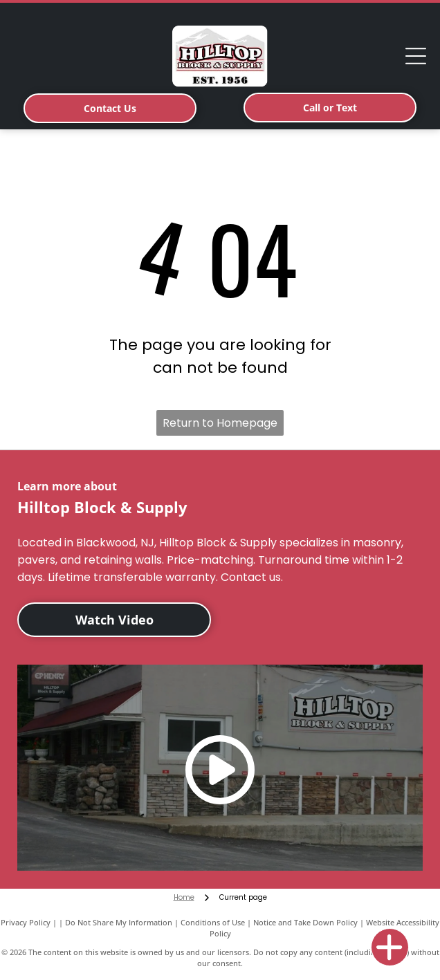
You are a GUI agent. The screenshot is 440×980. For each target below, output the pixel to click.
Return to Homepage (220, 423)
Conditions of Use (213, 922)
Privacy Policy (26, 922)
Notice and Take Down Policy (305, 922)
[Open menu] (416, 56)
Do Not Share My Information (119, 922)
